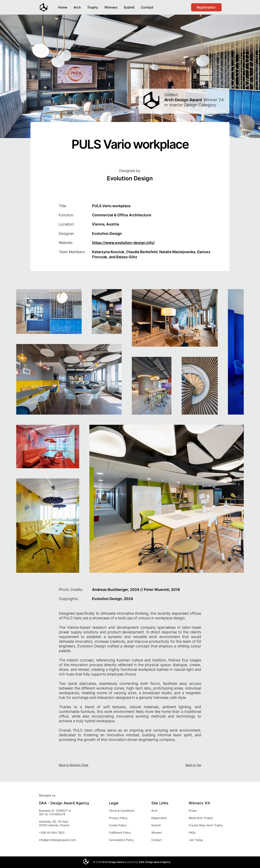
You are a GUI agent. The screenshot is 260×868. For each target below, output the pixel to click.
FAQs (192, 833)
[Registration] (206, 7)
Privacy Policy (118, 818)
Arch (154, 811)
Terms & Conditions (122, 811)
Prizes (193, 811)
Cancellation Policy (121, 840)
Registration (159, 818)
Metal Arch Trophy (201, 818)
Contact (157, 840)
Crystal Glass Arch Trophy (206, 825)
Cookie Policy (118, 825)
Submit (156, 825)
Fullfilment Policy (120, 833)
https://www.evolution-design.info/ (123, 243)
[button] (111, 6)
